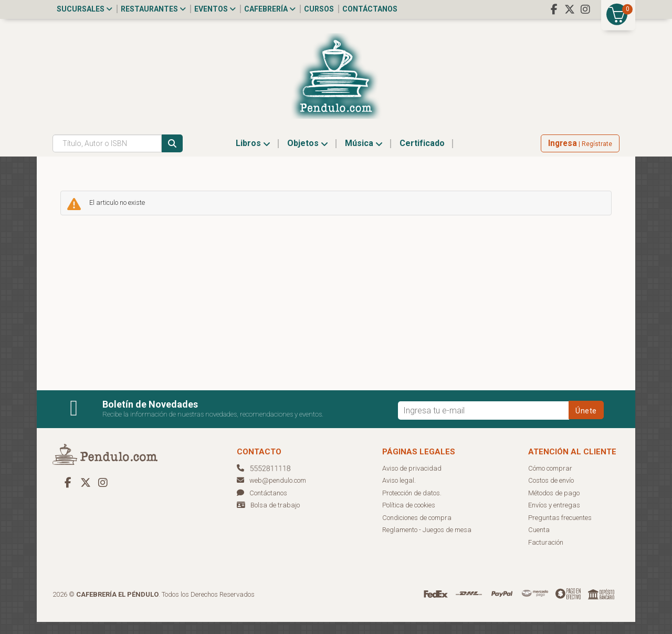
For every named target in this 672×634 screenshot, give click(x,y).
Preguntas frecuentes (560, 530)
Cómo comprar (550, 480)
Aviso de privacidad (412, 480)
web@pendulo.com (271, 492)
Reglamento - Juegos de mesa (427, 542)
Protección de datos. (412, 505)
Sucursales (85, 9)
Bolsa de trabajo (275, 517)
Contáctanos (370, 9)
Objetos (308, 155)
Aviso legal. (399, 492)
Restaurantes (153, 9)
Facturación (546, 554)
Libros (253, 155)
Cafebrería (270, 9)
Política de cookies (409, 517)
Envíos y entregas (554, 517)
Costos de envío (551, 492)
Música (364, 155)
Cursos (319, 9)
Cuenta (539, 542)
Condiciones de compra (417, 530)
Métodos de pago (554, 505)
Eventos (215, 9)
